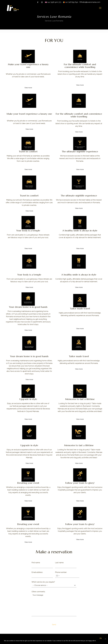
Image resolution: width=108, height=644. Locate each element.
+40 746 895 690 (72, 2)
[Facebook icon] (38, 2)
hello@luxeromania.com (91, 2)
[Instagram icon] (42, 2)
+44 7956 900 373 (54, 2)
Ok (101, 638)
